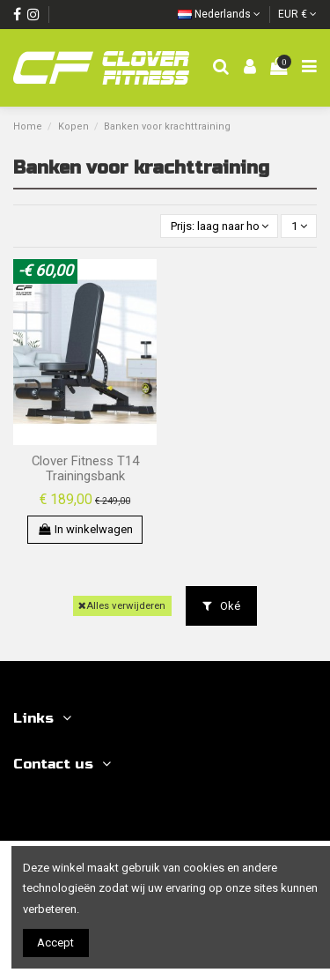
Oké (221, 606)
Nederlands (219, 14)
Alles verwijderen (122, 605)
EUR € (297, 14)
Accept (55, 943)
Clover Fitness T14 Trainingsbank (85, 469)
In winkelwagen (85, 529)
